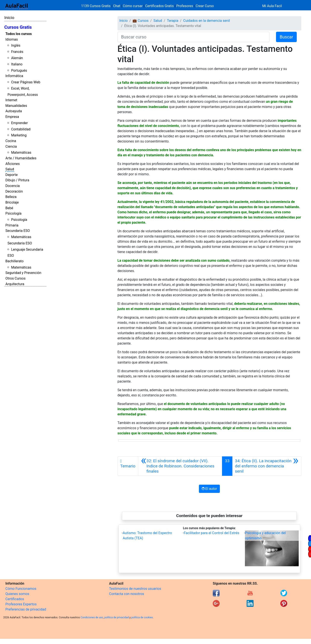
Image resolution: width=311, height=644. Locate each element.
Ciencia (11, 146)
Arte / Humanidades (21, 158)
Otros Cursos (15, 278)
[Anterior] (180, 466)
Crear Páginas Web (26, 82)
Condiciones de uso (92, 617)
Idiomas (12, 39)
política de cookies (142, 617)
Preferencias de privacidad (26, 609)
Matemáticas (21, 153)
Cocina (11, 141)
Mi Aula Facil (272, 6)
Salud (10, 169)
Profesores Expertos (21, 604)
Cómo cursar (133, 6)
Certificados (15, 599)
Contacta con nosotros (127, 594)
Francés (17, 52)
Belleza (11, 197)
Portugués (19, 70)
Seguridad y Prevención (23, 273)
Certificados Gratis (159, 6)
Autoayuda (14, 111)
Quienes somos (17, 594)
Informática (14, 76)
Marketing (19, 135)
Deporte (12, 175)
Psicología (13, 213)
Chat (117, 6)
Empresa (12, 117)
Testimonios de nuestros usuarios (135, 589)
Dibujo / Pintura (17, 180)
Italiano (17, 64)
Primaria (12, 225)
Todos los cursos (19, 34)
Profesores (185, 6)
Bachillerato (14, 261)
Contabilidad (21, 129)
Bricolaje (12, 202)
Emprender (19, 123)
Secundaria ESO (18, 231)
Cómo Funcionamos (21, 589)
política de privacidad (117, 617)
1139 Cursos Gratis (96, 6)
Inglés (16, 45)
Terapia (173, 21)
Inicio (9, 18)
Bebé (9, 208)
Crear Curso (205, 6)
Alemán (17, 58)
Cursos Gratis (18, 27)
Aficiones (13, 164)
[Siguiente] (267, 466)
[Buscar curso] (194, 37)
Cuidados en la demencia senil (206, 21)
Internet (11, 100)
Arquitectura (15, 284)
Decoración (14, 191)
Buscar (286, 37)
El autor (209, 489)
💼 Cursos (141, 21)
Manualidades (16, 106)
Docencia (13, 186)
